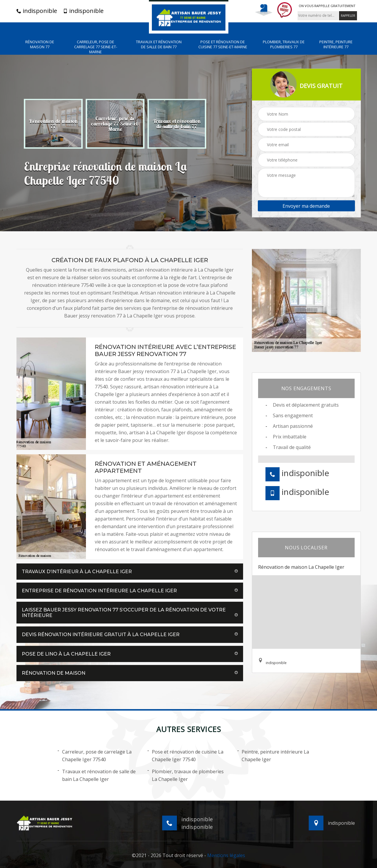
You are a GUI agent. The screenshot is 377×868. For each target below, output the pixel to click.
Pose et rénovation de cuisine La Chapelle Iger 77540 (185, 755)
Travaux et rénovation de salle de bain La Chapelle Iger (97, 775)
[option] (53, 124)
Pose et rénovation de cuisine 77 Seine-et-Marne (223, 44)
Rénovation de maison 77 (40, 44)
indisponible (37, 11)
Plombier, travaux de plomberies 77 (284, 44)
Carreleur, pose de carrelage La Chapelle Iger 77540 (95, 755)
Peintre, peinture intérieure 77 (336, 44)
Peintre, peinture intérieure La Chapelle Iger (273, 755)
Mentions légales (226, 855)
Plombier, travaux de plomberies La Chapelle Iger (186, 775)
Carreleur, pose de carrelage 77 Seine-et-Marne (96, 47)
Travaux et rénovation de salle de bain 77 (159, 44)
